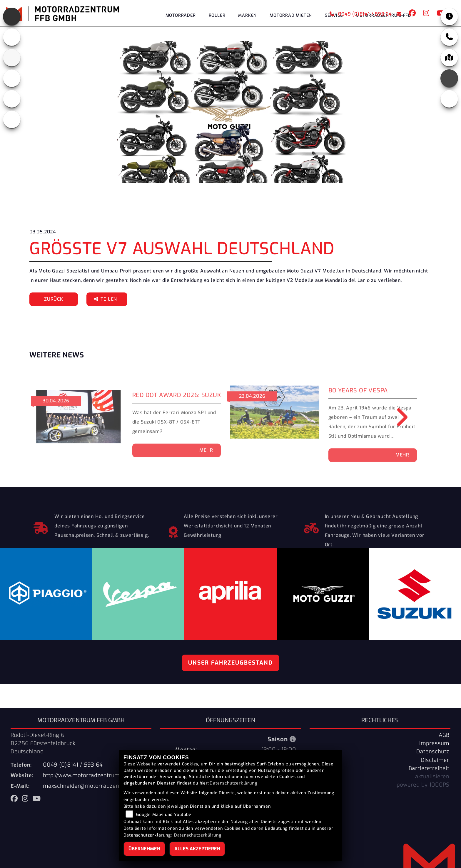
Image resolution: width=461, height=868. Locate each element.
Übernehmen (144, 849)
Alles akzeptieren (197, 849)
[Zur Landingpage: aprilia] (12, 16)
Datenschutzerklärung (233, 783)
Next (398, 417)
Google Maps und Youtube (164, 815)
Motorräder (181, 15)
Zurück (54, 299)
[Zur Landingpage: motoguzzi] (12, 37)
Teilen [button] (106, 299)
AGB (444, 735)
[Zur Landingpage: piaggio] (12, 78)
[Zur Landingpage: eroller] (12, 119)
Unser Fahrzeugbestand (230, 663)
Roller (217, 15)
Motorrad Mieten (291, 15)
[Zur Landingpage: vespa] (12, 99)
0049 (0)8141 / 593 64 (360, 14)
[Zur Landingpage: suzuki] (12, 58)
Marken (247, 15)
